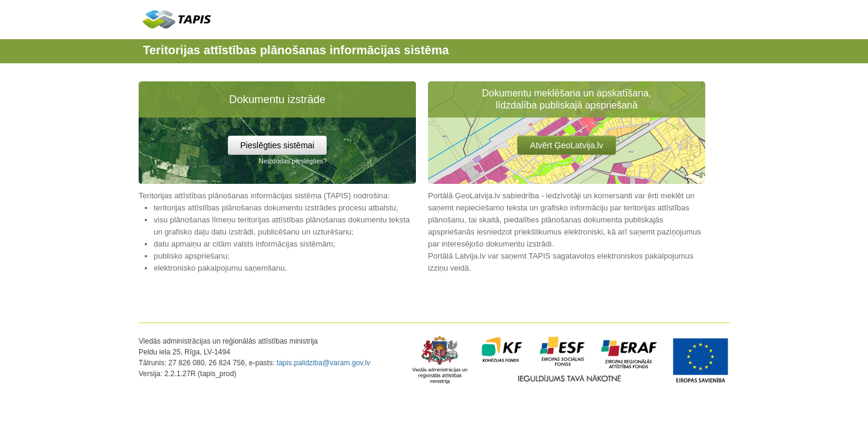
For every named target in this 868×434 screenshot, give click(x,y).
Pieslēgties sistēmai (278, 145)
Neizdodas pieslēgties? (293, 161)
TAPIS (178, 19)
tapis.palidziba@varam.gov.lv (323, 363)
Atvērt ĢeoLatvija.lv (566, 145)
